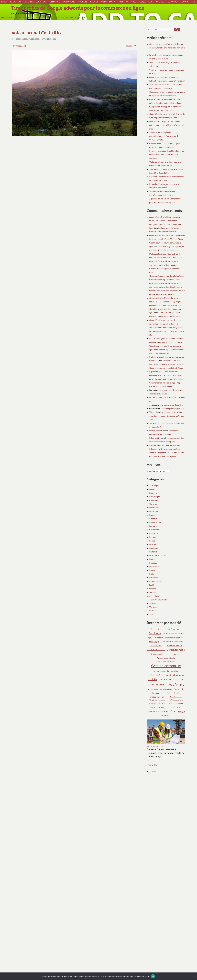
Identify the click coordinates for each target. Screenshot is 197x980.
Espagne (153, 515)
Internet (94, 2)
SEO (151, 423)
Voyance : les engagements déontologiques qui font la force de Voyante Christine (164, 136)
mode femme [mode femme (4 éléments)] (175, 684)
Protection (154, 577)
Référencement (156, 581)
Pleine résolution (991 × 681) (43, 39)
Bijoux (4, 2)
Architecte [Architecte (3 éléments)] (155, 633)
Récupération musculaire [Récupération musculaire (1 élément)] (157, 700)
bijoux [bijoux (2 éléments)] (150, 638)
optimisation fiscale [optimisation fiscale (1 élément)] (166, 689)
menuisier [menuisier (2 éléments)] (160, 684)
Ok (153, 976)
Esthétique (41, 2)
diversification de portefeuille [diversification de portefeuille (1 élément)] (156, 650)
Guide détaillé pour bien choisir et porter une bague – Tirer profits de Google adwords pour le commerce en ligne (166, 324)
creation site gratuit (158, 453)
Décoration (154, 508)
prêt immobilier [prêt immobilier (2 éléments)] (157, 697)
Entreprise (29, 2)
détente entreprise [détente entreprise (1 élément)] (157, 654)
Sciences (160, 2)
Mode (133, 2)
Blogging (153, 493)
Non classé (154, 566)
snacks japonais (156, 431)
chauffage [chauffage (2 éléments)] (154, 642)
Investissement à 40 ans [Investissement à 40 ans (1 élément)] (155, 675)
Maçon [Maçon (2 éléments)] (151, 684)
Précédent (19, 46)
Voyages (185, 2)
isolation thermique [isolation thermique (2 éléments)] (175, 675)
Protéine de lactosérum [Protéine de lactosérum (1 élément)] (174, 693)
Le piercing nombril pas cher (171, 405)
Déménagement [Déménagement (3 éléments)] (175, 650)
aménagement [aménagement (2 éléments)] (175, 629)
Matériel (153, 552)
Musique (142, 2)
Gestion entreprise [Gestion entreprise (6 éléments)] (166, 666)
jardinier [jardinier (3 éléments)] (153, 679)
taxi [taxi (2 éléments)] (170, 703)
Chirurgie (153, 504)
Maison (113, 2)
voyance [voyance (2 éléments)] (180, 703)
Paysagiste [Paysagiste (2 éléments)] (179, 689)
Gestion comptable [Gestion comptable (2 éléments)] (166, 658)
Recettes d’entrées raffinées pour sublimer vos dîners (165, 268)
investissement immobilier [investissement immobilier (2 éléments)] (166, 671)
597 (153, 771)
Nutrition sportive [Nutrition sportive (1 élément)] (153, 689)
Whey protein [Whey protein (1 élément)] (178, 707)
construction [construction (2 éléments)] (156, 645)
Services (153, 592)
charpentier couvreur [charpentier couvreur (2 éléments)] (175, 638)
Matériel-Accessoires (159, 555)
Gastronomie (69, 2)
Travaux (153, 603)
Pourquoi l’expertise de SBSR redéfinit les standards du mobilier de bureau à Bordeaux (167, 154)
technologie (172, 2)
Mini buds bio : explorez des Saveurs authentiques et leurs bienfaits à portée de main (167, 125)
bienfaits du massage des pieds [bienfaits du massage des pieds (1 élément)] (174, 633)
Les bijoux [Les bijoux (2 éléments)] (180, 679)
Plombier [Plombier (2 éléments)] (155, 693)
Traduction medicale (158, 600)
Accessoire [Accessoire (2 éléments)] (156, 629)
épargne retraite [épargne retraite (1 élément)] (166, 715)
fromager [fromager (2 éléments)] (176, 654)
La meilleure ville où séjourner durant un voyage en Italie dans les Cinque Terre (167, 416)
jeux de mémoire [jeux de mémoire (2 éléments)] (166, 679)
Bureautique (16, 2)
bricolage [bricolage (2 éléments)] (159, 638)
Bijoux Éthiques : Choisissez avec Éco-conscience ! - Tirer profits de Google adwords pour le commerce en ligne (165, 375)
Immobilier (82, 2)
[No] (194, 976)
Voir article (153, 765)
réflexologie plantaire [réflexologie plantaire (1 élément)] (176, 700)
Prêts (152, 574)
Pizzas (152, 570)
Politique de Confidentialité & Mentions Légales (23, 18)
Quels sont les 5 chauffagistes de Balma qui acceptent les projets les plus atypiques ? (167, 48)
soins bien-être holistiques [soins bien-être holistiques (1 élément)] (157, 703)
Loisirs (104, 2)
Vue (151, 614)
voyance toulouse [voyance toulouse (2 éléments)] (158, 707)
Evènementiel (155, 522)
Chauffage (154, 500)
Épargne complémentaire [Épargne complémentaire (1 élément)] (155, 711)
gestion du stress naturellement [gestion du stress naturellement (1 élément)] (166, 661)
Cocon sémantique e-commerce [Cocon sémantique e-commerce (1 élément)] (173, 641)
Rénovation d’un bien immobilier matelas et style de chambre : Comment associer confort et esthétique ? (167, 364)
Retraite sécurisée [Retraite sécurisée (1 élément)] (176, 697)
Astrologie (154, 485)
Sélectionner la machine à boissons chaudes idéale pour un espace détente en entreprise (167, 291)
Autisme (153, 445)
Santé (151, 2)
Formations (55, 2)
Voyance (153, 611)
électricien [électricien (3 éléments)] (170, 711)
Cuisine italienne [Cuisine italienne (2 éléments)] (175, 645)
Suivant (131, 46)
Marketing (124, 2)
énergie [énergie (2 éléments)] (181, 711)
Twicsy (152, 412)
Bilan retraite (155, 438)
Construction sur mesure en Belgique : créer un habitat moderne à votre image (166, 753)
